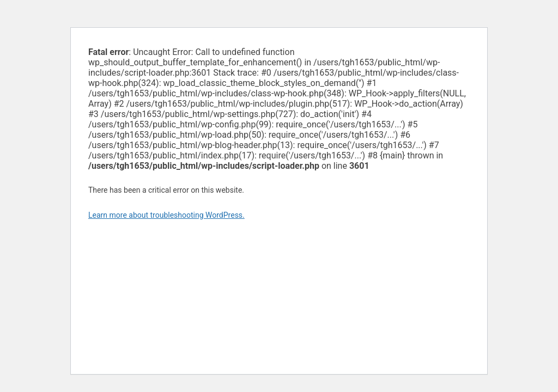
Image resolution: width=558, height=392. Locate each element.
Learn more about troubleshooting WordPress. (166, 215)
